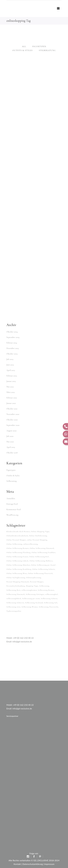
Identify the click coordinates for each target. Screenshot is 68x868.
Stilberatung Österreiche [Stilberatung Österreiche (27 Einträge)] (49, 607)
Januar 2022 (11, 403)
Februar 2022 (12, 398)
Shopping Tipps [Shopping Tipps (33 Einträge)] (32, 586)
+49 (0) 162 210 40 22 (23, 638)
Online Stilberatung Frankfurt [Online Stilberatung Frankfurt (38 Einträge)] (44, 552)
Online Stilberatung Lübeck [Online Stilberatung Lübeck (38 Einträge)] (17, 561)
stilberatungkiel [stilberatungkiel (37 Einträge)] (51, 594)
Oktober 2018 (12, 453)
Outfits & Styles (13, 476)
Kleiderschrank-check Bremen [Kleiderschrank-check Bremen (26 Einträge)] (18, 532)
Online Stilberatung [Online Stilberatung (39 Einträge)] (14, 544)
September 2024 (13, 337)
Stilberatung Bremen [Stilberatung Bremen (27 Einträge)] (46, 590)
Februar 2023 (12, 376)
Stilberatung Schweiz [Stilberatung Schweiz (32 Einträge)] (49, 599)
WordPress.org (12, 515)
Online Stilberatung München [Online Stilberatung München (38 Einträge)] (18, 565)
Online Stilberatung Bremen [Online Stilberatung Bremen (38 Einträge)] (18, 548)
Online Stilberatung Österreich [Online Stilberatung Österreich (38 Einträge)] (40, 573)
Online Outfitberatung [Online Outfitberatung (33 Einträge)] (38, 536)
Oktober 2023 (12, 354)
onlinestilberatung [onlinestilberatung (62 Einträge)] (31, 544)
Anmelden (11, 498)
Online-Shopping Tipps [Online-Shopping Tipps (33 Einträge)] (40, 532)
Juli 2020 (10, 436)
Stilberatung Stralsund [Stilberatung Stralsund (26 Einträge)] (34, 603)
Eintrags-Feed (12, 504)
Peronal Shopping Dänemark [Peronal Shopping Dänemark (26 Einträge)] (18, 582)
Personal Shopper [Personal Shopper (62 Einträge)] (37, 582)
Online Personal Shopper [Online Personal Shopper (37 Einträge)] (16, 540)
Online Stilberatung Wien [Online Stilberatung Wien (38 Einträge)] (17, 573)
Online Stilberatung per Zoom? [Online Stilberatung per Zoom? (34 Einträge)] (43, 565)
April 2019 (11, 447)
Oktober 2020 (12, 420)
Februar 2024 (12, 343)
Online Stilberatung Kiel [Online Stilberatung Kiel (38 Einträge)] (39, 557)
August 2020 (11, 431)
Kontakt (17, 864)
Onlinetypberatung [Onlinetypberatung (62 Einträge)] (34, 578)
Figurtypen (11, 470)
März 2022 (11, 392)
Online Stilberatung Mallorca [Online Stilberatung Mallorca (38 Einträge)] (41, 561)
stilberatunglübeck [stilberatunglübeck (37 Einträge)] (14, 599)
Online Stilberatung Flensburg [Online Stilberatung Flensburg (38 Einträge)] (18, 552)
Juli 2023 (10, 359)
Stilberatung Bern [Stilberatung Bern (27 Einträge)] (13, 590)
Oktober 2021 (12, 409)
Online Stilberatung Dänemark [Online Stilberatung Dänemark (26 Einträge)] (42, 548)
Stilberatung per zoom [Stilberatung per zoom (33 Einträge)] (31, 599)
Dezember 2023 (13, 348)
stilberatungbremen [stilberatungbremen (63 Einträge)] (29, 590)
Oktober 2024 (12, 332)
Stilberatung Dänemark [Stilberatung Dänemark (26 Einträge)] (16, 594)
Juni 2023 (10, 365)
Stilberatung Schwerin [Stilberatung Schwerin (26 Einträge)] (15, 603)
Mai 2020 (10, 442)
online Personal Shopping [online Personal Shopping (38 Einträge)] (37, 540)
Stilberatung (11, 481)
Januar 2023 (11, 381)
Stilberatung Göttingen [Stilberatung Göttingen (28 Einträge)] (35, 594)
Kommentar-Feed (14, 509)
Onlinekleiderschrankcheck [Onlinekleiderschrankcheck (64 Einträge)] (17, 536)
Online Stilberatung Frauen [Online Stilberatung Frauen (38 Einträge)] (17, 557)
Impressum (49, 864)
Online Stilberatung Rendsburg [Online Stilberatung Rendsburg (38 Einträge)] (19, 569)
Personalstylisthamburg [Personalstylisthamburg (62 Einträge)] (16, 586)
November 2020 (13, 414)
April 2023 (11, 370)
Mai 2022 (10, 387)
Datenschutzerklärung (33, 864)
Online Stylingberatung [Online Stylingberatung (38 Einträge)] (16, 578)
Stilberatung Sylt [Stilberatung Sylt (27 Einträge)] (51, 603)
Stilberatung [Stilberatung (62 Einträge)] (44, 586)
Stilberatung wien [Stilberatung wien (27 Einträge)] (13, 607)
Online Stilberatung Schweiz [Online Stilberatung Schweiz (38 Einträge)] (44, 569)
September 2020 (13, 425)
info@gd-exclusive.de (22, 641)
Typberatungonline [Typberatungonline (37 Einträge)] (14, 611)
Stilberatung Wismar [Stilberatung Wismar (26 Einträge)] (30, 607)
